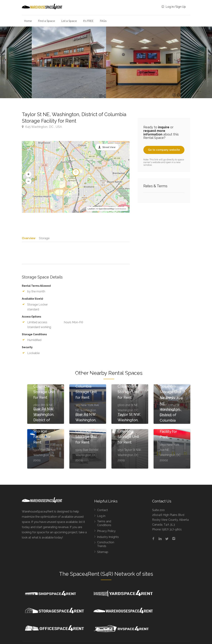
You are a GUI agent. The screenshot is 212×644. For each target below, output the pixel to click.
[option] (143, 62)
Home (28, 21)
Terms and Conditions (104, 524)
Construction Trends (106, 545)
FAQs (103, 21)
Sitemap (103, 553)
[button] (28, 174)
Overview (28, 238)
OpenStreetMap (106, 209)
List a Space (69, 21)
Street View (109, 147)
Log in (101, 517)
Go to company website (164, 150)
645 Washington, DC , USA (42, 127)
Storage (44, 238)
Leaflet (91, 209)
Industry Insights (108, 538)
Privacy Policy (106, 532)
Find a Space (47, 21)
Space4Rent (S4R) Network (102, 575)
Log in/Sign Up (174, 7)
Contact (103, 511)
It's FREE (88, 21)
